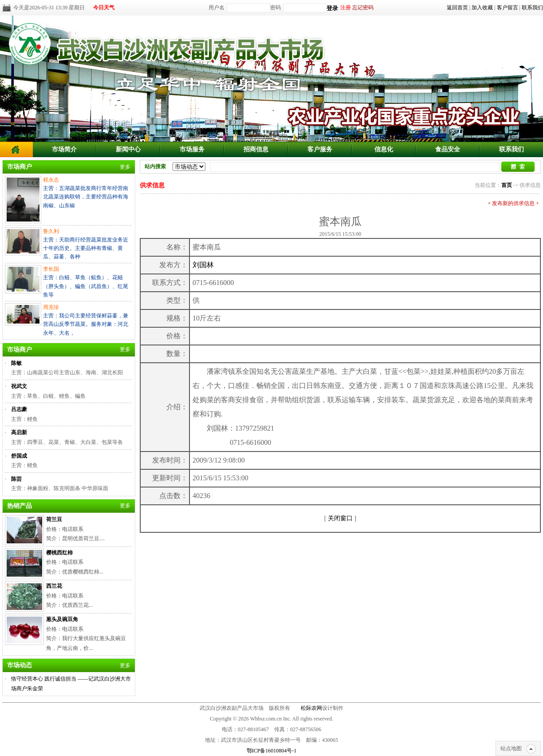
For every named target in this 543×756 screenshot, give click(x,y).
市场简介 (64, 149)
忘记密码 (363, 8)
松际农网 (311, 708)
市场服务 (192, 149)
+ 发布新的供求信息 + (513, 203)
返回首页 (457, 8)
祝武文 (19, 386)
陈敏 (16, 363)
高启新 (19, 432)
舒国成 (19, 456)
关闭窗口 (340, 518)
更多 (125, 167)
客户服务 (320, 149)
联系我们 (532, 8)
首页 (507, 185)
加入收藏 (482, 8)
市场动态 (20, 665)
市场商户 (20, 167)
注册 (346, 8)
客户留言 (508, 8)
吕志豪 (19, 409)
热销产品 (20, 506)
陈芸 (16, 479)
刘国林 (203, 265)
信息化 (384, 149)
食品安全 (448, 149)
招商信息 (256, 149)
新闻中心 (128, 149)
